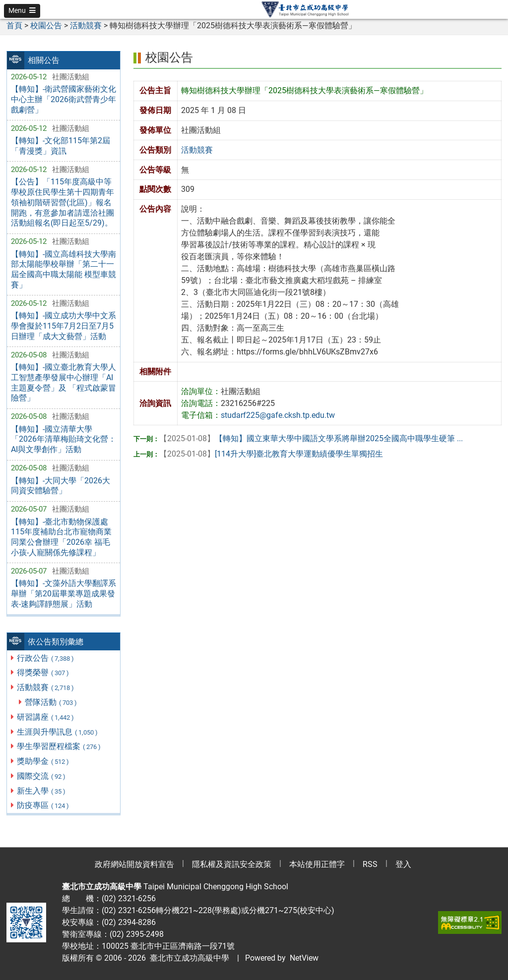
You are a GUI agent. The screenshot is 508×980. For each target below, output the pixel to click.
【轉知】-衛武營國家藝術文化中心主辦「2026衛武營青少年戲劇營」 (63, 99)
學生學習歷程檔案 (59, 746)
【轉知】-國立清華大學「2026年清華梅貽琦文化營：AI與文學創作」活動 (63, 439)
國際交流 (42, 776)
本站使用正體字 (317, 864)
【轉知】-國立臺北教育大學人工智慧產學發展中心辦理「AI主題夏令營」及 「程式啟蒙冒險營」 (63, 382)
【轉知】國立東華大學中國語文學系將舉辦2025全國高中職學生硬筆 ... (311, 438)
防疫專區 (43, 805)
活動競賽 (46, 687)
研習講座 (46, 717)
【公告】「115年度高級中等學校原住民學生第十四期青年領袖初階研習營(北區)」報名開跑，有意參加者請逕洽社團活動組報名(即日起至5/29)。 (63, 202)
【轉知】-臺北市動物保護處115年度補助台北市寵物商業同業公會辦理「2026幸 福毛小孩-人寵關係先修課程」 (61, 537)
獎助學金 (43, 761)
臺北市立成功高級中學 (188, 958)
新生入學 (42, 791)
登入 (403, 864)
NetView (304, 958)
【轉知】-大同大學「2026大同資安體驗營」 (61, 486)
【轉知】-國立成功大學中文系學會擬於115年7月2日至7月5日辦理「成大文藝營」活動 (63, 326)
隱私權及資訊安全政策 (232, 864)
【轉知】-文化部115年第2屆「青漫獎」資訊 (61, 146)
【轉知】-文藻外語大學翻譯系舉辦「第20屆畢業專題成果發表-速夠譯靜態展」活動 (63, 594)
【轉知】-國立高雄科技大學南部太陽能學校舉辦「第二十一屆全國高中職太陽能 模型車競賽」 (63, 269)
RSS (370, 864)
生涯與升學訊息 (58, 732)
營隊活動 (51, 702)
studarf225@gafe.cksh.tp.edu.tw (278, 415)
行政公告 (46, 658)
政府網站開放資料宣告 (134, 864)
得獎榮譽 (43, 672)
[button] (22, 11)
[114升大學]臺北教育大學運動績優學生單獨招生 (271, 454)
